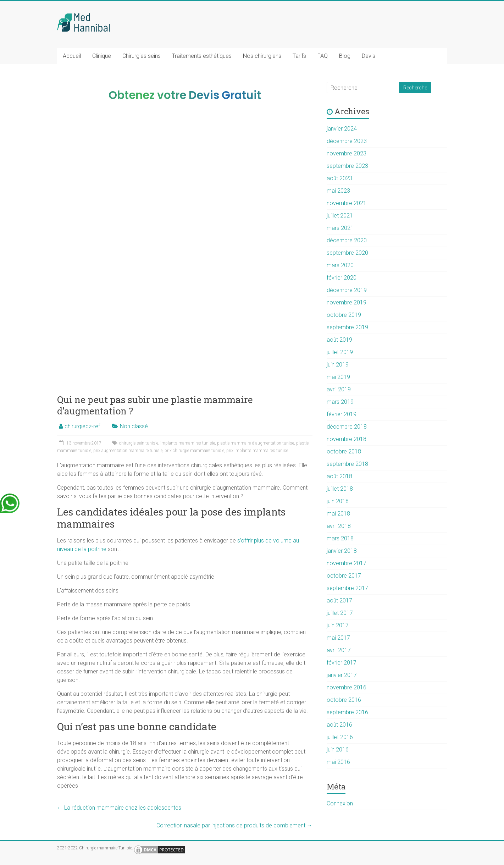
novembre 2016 (347, 687)
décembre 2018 (347, 427)
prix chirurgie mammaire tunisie (194, 451)
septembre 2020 (347, 253)
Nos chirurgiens (262, 56)
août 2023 (339, 178)
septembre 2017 (347, 588)
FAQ (323, 56)
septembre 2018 (347, 464)
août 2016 (339, 725)
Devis (369, 56)
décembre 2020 (347, 240)
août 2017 (339, 600)
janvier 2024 (342, 129)
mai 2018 (338, 514)
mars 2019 (340, 402)
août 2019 (339, 340)
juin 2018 (338, 501)
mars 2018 (340, 538)
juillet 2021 (340, 216)
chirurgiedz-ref (82, 426)
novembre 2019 (347, 302)
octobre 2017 (344, 576)
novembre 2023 (347, 153)
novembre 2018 (347, 439)
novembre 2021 (347, 203)
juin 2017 (338, 625)
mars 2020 (340, 265)
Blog (345, 56)
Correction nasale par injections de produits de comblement (234, 825)
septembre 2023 (347, 166)
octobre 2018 (344, 451)
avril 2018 (339, 526)
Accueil (72, 56)
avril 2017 (339, 650)
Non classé (134, 426)
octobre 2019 (344, 315)
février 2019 (342, 414)
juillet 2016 (340, 737)
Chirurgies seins (142, 56)
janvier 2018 (342, 551)
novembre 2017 (347, 563)
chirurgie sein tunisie (139, 443)
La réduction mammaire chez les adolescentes (119, 808)
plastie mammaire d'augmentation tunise (256, 443)
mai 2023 (338, 191)
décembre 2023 (347, 141)
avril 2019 (339, 389)
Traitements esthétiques (202, 56)
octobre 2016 (344, 700)
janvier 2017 (342, 675)
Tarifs (299, 56)
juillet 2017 (340, 613)
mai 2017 (338, 638)
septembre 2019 (347, 327)
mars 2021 (340, 228)
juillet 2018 (340, 489)
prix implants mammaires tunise (257, 451)
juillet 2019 (340, 352)
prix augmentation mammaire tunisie (128, 451)
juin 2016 (338, 750)
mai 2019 (338, 377)
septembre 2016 (347, 712)
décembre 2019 (347, 290)
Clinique (102, 56)
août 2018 (339, 476)
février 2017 (342, 663)
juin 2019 (338, 365)
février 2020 (342, 278)
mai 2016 (338, 762)
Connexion (340, 803)
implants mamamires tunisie (188, 443)
